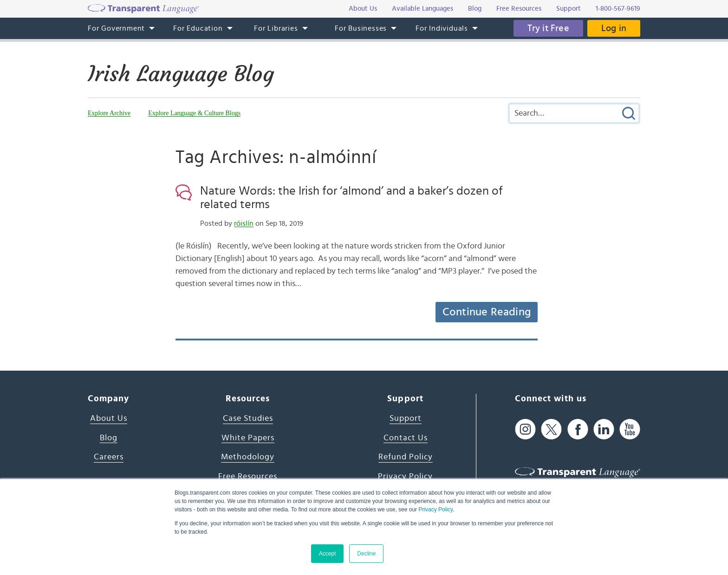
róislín (244, 223)
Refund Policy (406, 457)
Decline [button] (366, 554)
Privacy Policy (435, 510)
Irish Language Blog (181, 74)
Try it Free (548, 28)
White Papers (248, 438)
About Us (109, 418)
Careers (109, 457)
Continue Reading (487, 312)
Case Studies (248, 418)
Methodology (248, 457)
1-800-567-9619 (618, 9)
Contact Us (406, 438)
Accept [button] (328, 554)
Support (406, 418)
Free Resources (248, 477)
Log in (614, 28)
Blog (109, 438)
